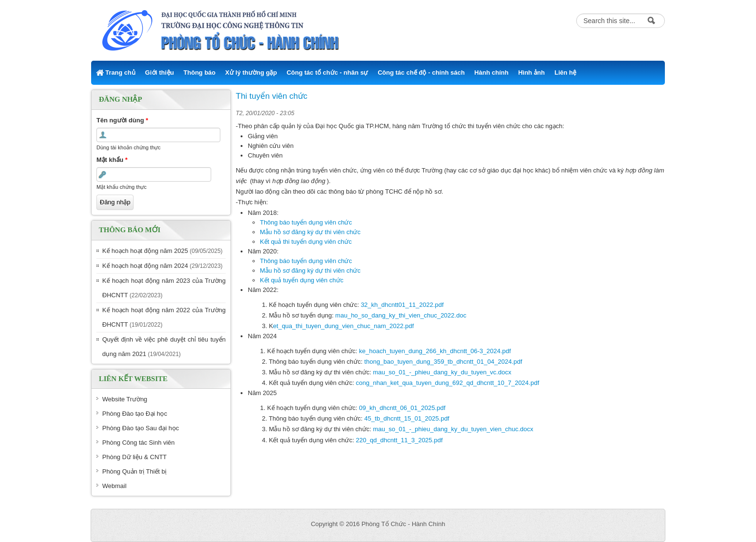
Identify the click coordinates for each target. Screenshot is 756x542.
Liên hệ (565, 73)
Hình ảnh (532, 73)
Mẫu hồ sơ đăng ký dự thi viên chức (310, 232)
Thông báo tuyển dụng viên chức (306, 222)
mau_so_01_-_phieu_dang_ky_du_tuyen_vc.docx (442, 372)
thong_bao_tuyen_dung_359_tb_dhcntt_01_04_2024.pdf (443, 362)
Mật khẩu (112, 160)
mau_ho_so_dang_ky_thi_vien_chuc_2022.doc (401, 315)
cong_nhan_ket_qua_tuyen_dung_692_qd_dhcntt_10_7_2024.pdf (447, 383)
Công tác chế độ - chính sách (421, 73)
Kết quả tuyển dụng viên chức (302, 280)
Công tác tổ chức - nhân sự (327, 73)
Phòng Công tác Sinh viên (138, 443)
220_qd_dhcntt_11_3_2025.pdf (399, 440)
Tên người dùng (122, 120)
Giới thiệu (160, 73)
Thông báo (200, 73)
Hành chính (492, 73)
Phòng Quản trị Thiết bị (134, 471)
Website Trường (125, 399)
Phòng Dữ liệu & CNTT (135, 457)
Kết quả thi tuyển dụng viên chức (306, 242)
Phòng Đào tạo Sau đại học (141, 428)
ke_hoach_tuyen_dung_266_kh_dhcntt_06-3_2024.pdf (435, 351)
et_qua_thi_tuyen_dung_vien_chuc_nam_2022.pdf (343, 326)
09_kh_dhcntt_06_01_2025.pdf (402, 408)
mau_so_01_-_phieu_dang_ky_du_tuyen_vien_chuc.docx (453, 429)
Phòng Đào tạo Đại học (135, 414)
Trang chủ (116, 73)
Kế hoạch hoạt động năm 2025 (145, 251)
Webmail (114, 486)
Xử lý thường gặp (251, 73)
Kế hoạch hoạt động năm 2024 (145, 266)
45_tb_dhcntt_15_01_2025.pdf (407, 418)
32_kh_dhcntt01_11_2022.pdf (402, 305)
